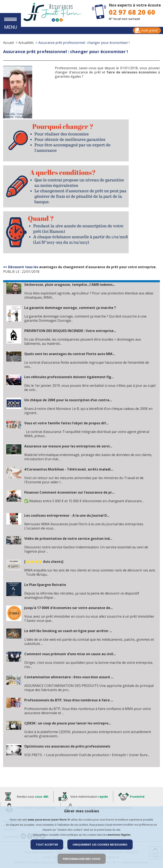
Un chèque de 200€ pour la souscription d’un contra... (68, 400)
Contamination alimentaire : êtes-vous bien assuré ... (69, 677)
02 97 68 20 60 (132, 12)
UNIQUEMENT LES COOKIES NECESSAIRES (100, 844)
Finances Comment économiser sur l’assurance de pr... (69, 492)
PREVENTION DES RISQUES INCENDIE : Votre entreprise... (70, 331)
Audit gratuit (150, 30)
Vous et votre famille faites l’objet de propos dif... (66, 423)
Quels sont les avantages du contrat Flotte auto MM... (70, 354)
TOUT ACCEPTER (47, 844)
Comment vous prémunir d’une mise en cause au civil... (70, 654)
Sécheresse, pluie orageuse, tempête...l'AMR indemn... (70, 285)
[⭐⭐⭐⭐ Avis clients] (44, 562)
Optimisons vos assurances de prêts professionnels (67, 746)
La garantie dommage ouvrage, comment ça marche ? (70, 308)
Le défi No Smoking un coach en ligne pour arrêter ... (68, 631)
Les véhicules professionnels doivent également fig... (69, 377)
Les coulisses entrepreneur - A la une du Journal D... (67, 515)
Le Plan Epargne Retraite (45, 585)
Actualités (26, 43)
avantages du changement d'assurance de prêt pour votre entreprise (97, 267)
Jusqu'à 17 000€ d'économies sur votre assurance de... (69, 608)
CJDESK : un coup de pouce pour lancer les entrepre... (68, 723)
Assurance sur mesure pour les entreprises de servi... (68, 446)
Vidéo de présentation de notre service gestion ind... (68, 539)
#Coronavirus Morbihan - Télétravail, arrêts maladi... (69, 469)
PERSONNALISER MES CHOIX (82, 859)
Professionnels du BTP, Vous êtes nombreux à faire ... (69, 700)
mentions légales (119, 835)
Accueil (8, 43)
